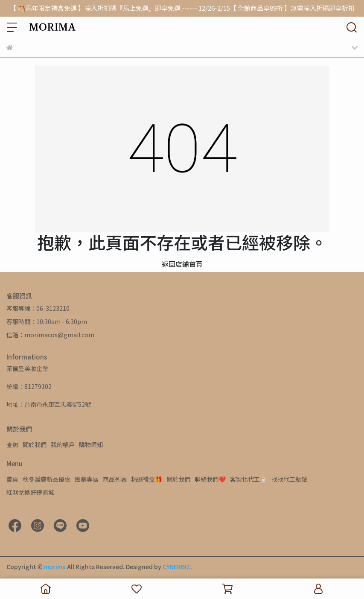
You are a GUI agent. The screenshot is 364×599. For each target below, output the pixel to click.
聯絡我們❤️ (210, 479)
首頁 (12, 479)
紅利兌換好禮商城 (30, 492)
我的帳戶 (63, 444)
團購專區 (87, 479)
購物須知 (91, 444)
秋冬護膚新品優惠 (47, 479)
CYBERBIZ (176, 567)
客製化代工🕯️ (249, 479)
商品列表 (115, 479)
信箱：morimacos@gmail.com (50, 335)
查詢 (12, 444)
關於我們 (35, 444)
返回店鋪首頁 (182, 264)
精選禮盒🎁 (147, 479)
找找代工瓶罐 (289, 479)
